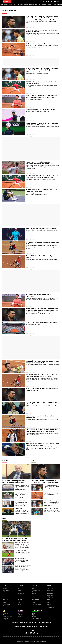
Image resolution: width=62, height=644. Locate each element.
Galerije (34, 627)
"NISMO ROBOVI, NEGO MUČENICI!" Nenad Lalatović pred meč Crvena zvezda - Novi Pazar (22, 569)
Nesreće (34, 594)
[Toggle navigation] (58, 2)
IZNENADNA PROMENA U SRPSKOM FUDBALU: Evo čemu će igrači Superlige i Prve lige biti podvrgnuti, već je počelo (22, 545)
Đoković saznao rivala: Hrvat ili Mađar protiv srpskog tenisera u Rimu (42, 417)
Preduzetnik (6, 606)
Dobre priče (6, 590)
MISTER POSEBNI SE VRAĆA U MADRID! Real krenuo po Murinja (21, 560)
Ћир (46, 2)
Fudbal (5, 519)
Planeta (26, 5)
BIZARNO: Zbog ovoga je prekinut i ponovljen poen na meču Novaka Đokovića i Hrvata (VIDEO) (42, 69)
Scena (29, 627)
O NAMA (5, 639)
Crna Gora (42, 623)
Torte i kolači (50, 589)
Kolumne (5, 592)
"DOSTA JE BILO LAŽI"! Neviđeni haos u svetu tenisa (41, 322)
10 (36, 458)
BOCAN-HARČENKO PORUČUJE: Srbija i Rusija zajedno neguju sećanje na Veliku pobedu (22, 495)
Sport (36, 5)
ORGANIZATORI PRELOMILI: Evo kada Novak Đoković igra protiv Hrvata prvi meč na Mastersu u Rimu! (42, 177)
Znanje (34, 617)
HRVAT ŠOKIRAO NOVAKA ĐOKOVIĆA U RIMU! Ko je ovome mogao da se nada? (41, 190)
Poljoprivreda (6, 604)
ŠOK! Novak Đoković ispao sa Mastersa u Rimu (40, 44)
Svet (19, 603)
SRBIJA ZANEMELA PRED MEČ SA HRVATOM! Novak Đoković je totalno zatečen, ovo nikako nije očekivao (41, 97)
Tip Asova (6, 618)
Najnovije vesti (43, 627)
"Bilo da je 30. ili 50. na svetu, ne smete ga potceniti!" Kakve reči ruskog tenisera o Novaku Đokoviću (41, 431)
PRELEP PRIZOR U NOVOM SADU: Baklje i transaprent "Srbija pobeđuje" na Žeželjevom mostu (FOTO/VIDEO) (22, 487)
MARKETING (25, 639)
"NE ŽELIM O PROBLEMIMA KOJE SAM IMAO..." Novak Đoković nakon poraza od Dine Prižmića (42, 17)
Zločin (34, 589)
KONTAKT (11, 639)
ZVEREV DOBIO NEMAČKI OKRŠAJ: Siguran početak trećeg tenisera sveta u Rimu (52, 510)
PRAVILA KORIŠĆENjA (45, 639)
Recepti (15, 5)
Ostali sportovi (50, 608)
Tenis (34, 461)
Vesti (2, 5)
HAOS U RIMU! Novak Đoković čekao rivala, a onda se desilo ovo (42, 257)
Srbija (36, 623)
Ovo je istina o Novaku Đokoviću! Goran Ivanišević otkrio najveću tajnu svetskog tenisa (43, 444)
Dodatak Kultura (22, 615)
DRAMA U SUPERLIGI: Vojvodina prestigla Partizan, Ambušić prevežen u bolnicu (23, 552)
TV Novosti (20, 617)
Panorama (44, 5)
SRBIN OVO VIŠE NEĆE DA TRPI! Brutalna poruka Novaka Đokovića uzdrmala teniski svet (40, 110)
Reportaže (31, 5)
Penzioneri (20, 592)
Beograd (49, 5)
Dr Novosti (59, 5)
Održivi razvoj (37, 611)
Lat (43, 2)
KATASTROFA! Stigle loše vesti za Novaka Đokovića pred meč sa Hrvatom (41, 83)
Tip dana (5, 615)
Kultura (54, 5)
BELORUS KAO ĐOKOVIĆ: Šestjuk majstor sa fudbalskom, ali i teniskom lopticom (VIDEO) (39, 163)
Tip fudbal (6, 613)
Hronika (11, 5)
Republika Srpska (21, 627)
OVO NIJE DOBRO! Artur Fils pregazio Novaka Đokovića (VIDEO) (42, 243)
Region (19, 604)
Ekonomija (21, 5)
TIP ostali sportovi (8, 617)
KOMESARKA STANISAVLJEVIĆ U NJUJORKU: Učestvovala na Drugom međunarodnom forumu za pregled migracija (22, 511)
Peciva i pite (50, 595)
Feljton (19, 590)
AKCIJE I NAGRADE (34, 639)
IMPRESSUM (18, 639)
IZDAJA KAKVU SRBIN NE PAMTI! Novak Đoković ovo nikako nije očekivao (42, 389)
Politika (6, 461)
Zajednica (35, 615)
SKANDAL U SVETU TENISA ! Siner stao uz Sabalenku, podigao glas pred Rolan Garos (42, 124)
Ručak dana (50, 594)
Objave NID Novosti (55, 639)
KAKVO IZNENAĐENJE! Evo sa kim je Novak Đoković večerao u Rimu (41, 403)
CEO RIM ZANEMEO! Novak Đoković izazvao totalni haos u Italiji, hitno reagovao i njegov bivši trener (43, 376)
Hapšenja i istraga (37, 590)
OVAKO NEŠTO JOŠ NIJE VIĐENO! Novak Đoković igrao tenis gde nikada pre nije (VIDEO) (42, 362)
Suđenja (34, 592)
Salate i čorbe (50, 590)
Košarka (49, 604)
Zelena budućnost (37, 618)
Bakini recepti (50, 592)
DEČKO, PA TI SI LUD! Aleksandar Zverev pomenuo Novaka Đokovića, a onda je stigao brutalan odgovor (41, 229)
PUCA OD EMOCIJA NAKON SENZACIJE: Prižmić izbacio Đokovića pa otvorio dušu (42, 31)
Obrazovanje (21, 594)
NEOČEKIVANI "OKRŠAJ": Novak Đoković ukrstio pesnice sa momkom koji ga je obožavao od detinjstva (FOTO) (43, 309)
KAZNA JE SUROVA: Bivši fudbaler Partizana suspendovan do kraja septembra (15, 540)
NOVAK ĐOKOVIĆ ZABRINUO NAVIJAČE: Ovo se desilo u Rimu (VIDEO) (42, 296)
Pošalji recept (50, 597)
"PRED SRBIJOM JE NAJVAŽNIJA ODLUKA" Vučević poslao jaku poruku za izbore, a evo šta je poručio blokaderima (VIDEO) (22, 503)
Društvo (6, 5)
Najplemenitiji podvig (37, 604)
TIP (39, 5)
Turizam (49, 623)
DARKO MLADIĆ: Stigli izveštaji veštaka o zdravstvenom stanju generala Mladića (14, 483)
